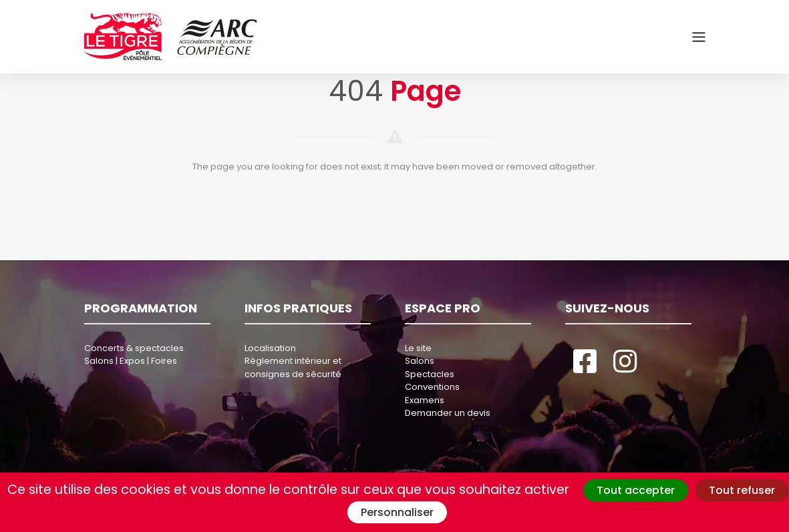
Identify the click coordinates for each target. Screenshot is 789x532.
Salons (420, 361)
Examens (425, 400)
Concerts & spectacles (134, 348)
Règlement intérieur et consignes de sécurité (293, 367)
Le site (418, 348)
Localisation (270, 348)
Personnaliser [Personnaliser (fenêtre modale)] (397, 512)
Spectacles (430, 374)
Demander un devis (448, 413)
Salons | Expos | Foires (131, 361)
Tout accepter (636, 490)
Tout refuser (742, 490)
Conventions (432, 387)
